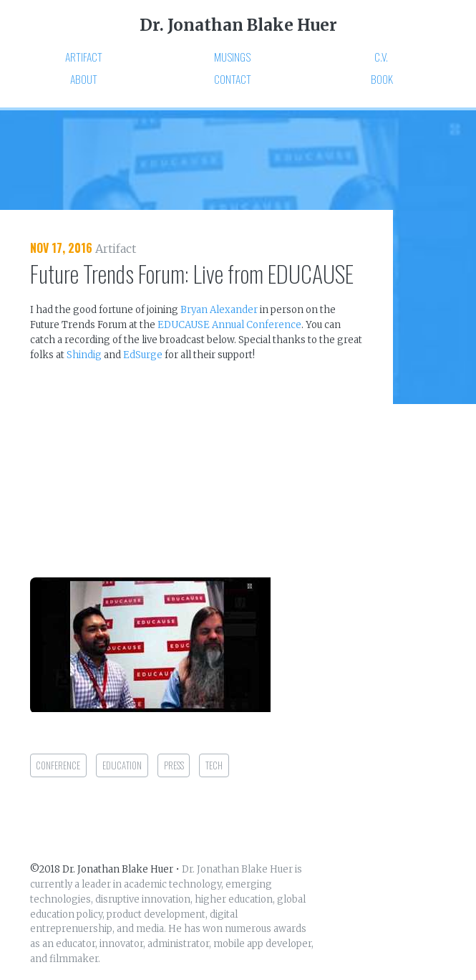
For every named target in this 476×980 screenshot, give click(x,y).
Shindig (84, 355)
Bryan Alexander (219, 310)
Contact (233, 80)
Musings (232, 57)
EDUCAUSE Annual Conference (229, 325)
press (174, 766)
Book (382, 81)
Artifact (84, 57)
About (84, 80)
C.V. (381, 57)
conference (58, 766)
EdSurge (143, 355)
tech (214, 766)
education (122, 766)
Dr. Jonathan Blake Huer (238, 25)
